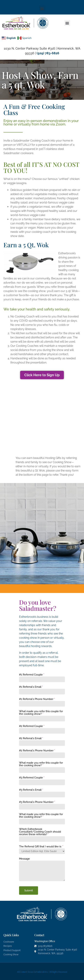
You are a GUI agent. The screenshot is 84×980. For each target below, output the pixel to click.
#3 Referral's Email (31, 790)
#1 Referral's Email (31, 687)
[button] (42, 8)
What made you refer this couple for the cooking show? (41, 713)
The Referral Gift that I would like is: (41, 847)
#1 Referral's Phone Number (37, 699)
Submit (29, 890)
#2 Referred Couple (32, 726)
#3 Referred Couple (32, 778)
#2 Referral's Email (31, 738)
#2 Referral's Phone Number (37, 751)
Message (24, 859)
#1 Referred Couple (32, 675)
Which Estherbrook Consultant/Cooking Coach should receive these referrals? (40, 832)
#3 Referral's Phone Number (37, 802)
